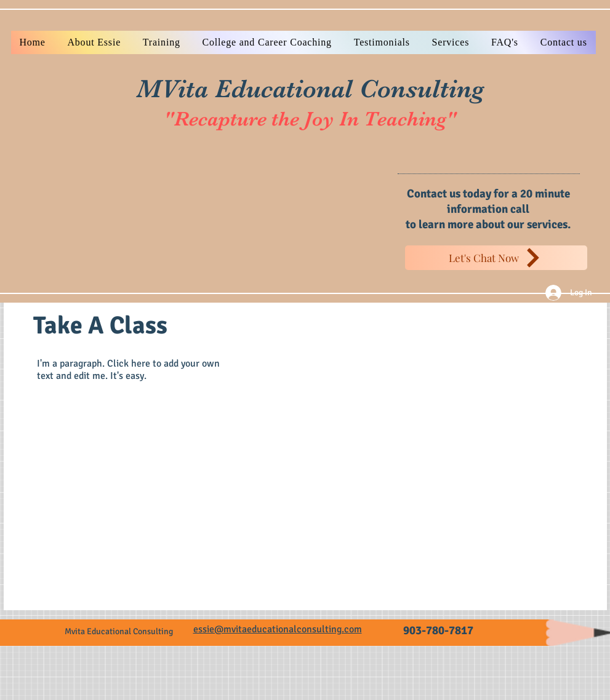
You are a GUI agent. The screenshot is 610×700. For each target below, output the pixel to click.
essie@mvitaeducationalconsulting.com (278, 629)
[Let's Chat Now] (496, 258)
